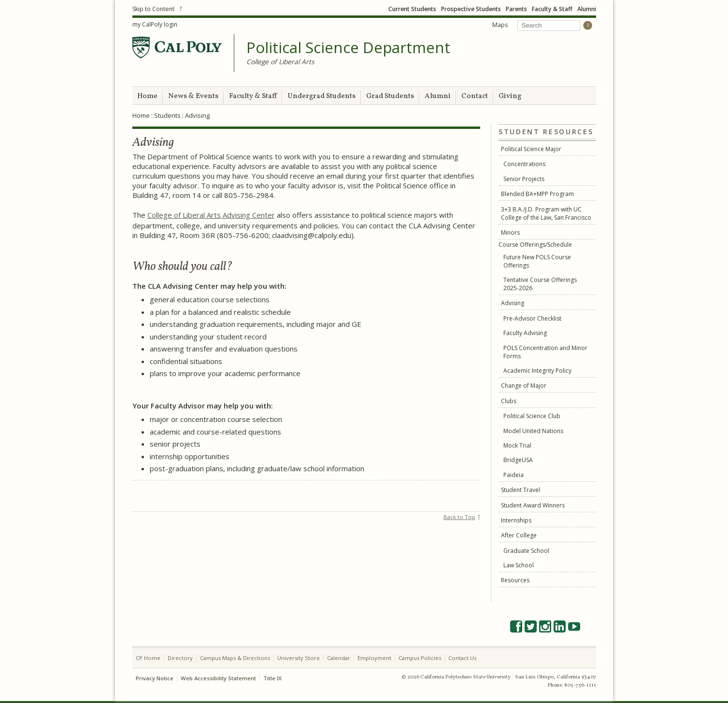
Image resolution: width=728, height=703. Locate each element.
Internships (516, 520)
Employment (374, 658)
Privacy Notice (155, 678)
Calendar (339, 658)
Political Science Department (348, 48)
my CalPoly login (155, 24)
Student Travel (521, 490)
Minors (510, 232)
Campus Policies (420, 658)
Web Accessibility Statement (218, 678)
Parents (516, 9)
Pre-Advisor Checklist (532, 318)
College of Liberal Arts (280, 62)
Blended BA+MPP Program (537, 194)
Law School (519, 565)
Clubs (509, 401)
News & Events (193, 96)
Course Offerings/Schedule (535, 245)
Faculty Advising (525, 333)
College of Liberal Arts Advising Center (211, 215)
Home (147, 96)
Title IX (272, 678)
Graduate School (526, 551)
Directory (180, 658)
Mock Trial (517, 445)
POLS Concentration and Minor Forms (545, 352)
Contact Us (462, 658)
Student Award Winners (533, 505)
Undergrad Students (321, 96)
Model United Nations (533, 431)
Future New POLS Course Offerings (537, 261)
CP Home (148, 658)
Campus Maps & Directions (235, 658)
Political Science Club (532, 416)
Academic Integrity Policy (537, 371)
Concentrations (524, 164)
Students (167, 115)
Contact (475, 96)
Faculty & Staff (552, 9)
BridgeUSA (518, 460)
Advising (513, 303)
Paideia (514, 475)
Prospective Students (471, 9)
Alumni (587, 9)
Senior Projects (524, 179)
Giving (510, 96)
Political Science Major (531, 149)
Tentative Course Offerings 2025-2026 (540, 284)
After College (519, 535)
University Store (299, 658)
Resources (515, 580)
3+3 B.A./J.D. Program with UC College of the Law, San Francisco (546, 213)
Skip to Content (153, 9)
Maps (500, 25)
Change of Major (524, 386)
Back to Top (459, 517)
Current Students (412, 9)
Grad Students (390, 96)
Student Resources (546, 132)
